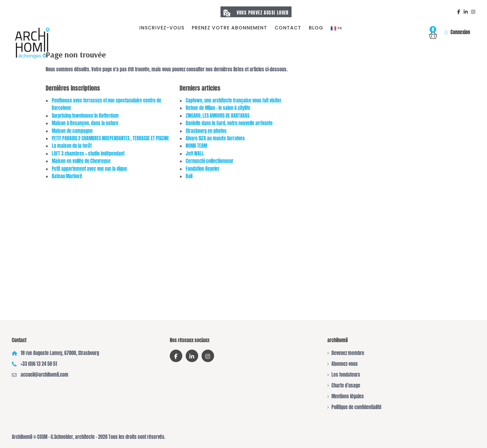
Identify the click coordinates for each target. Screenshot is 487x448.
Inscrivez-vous (162, 28)
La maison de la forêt (72, 146)
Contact (288, 28)
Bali (189, 176)
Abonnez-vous (345, 364)
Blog (316, 28)
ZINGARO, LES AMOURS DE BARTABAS (217, 116)
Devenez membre (348, 353)
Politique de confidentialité (356, 407)
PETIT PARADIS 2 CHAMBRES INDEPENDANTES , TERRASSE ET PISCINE (110, 138)
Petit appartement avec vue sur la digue (89, 169)
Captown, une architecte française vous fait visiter (234, 101)
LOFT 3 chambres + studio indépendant (88, 154)
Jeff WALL (195, 154)
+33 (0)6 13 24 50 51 (39, 364)
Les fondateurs (346, 375)
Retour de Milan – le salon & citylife (218, 108)
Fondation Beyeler (203, 169)
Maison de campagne (72, 131)
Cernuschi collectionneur (210, 161)
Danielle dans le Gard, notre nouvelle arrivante (229, 123)
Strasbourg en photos (206, 131)
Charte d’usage (346, 386)
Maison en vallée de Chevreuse (81, 161)
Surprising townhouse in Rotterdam (85, 116)
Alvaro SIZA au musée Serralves (215, 138)
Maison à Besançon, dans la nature (85, 123)
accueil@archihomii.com (44, 375)
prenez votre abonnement (229, 28)
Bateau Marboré (67, 176)
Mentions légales (348, 396)
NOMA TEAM (196, 146)
